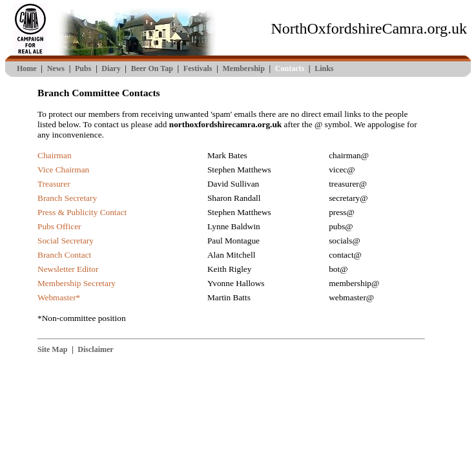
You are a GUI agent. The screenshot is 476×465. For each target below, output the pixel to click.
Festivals (198, 68)
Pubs (83, 68)
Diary (111, 68)
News (56, 68)
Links (324, 68)
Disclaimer (95, 349)
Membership (243, 68)
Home (27, 68)
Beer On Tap (152, 68)
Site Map (52, 349)
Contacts (290, 68)
